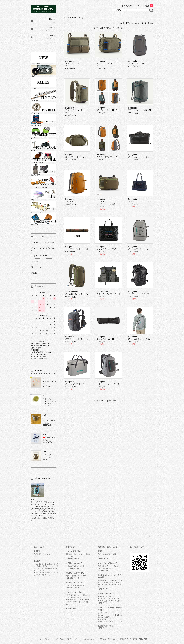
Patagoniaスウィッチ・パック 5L (105, 63)
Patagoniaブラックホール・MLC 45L (140, 109)
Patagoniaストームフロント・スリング (141, 338)
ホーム (39, 639)
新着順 (150, 23)
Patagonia (73, 18)
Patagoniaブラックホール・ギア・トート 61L (112, 248)
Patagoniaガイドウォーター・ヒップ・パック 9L (83, 156)
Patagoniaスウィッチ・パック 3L (74, 63)
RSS (140, 639)
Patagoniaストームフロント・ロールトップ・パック (146, 293)
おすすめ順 (136, 23)
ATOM (145, 639)
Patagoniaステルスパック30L (136, 62)
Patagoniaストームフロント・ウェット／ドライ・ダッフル (149, 156)
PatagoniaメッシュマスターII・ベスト (109, 293)
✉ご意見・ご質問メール (39, 359)
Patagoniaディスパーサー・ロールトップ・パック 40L (116, 109)
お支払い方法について (91, 639)
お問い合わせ (60, 639)
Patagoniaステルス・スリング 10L (76, 293)
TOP (65, 18)
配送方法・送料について (109, 639)
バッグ (81, 18)
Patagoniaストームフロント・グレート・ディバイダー (84, 383)
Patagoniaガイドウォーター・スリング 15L (112, 155)
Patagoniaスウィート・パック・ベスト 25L (80, 338)
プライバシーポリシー (74, 639)
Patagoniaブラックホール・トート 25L (141, 200)
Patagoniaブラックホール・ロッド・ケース (111, 338)
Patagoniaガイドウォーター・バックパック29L (81, 200)
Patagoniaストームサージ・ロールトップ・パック (145, 248)
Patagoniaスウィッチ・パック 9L (74, 110)
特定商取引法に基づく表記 (128, 639)
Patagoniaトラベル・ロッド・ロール (77, 248)
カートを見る (147, 6)
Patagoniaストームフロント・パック (108, 383)
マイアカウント (129, 6)
